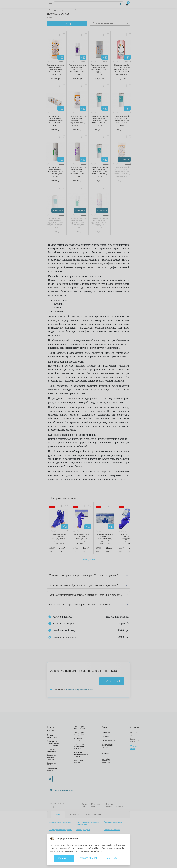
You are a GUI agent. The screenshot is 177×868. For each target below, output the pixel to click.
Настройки (113, 858)
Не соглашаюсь (89, 858)
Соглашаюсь (64, 858)
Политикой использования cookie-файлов (85, 851)
